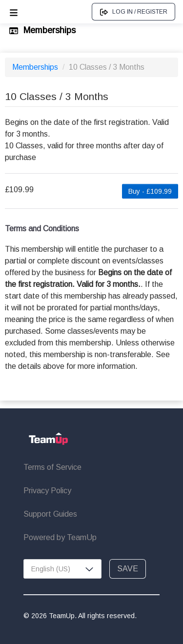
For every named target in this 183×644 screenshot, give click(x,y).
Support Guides (50, 514)
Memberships (36, 67)
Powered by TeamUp (60, 537)
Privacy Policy (47, 491)
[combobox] (62, 569)
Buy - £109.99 (150, 191)
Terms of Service (52, 467)
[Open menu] (14, 12)
